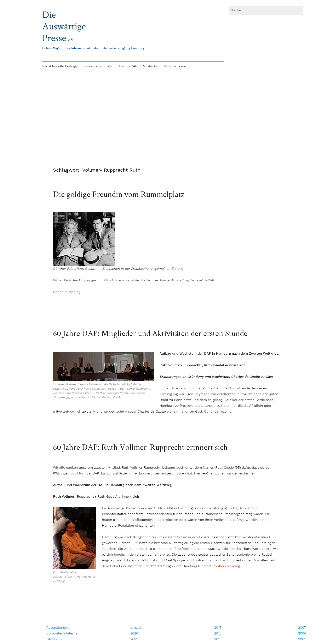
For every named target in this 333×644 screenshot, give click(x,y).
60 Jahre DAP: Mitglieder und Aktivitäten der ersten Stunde (150, 333)
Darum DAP (128, 66)
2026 (134, 634)
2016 (218, 634)
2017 (218, 628)
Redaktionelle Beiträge (60, 66)
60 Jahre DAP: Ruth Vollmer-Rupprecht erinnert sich (140, 447)
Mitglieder (150, 66)
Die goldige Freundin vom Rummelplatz (119, 194)
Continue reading (67, 292)
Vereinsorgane (175, 66)
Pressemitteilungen (98, 66)
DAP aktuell (56, 639)
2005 (302, 639)
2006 (302, 634)
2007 (302, 628)
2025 (134, 639)
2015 (218, 639)
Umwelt (136, 628)
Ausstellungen (58, 628)
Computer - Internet (62, 634)
